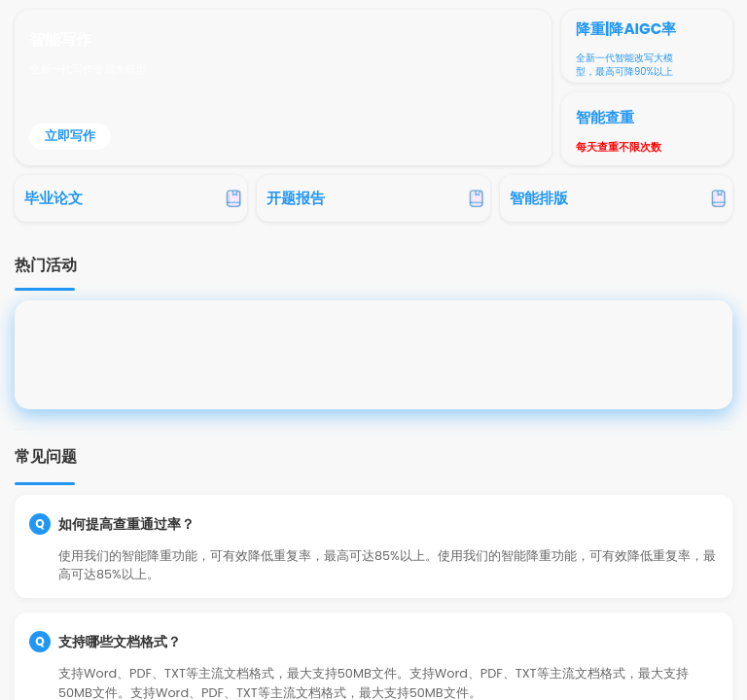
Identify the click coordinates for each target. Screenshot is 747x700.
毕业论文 (53, 198)
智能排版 (539, 198)
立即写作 (70, 136)
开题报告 (296, 198)
